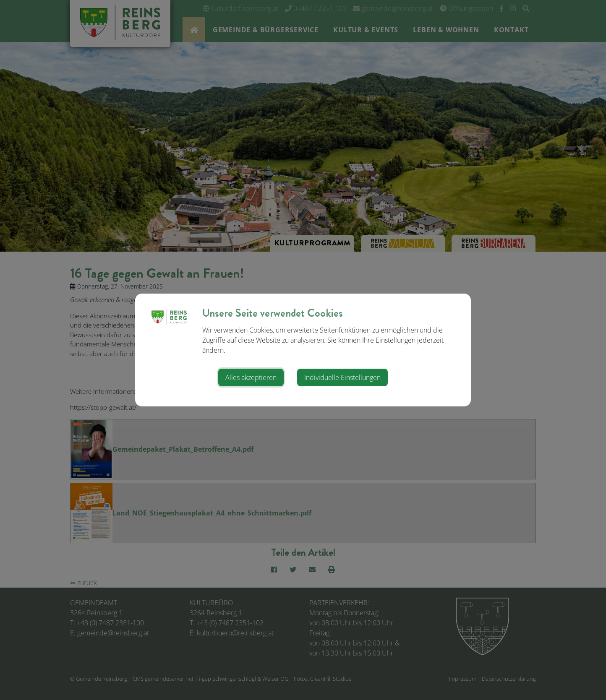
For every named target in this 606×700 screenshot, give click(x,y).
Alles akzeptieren (251, 377)
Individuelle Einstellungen (342, 377)
